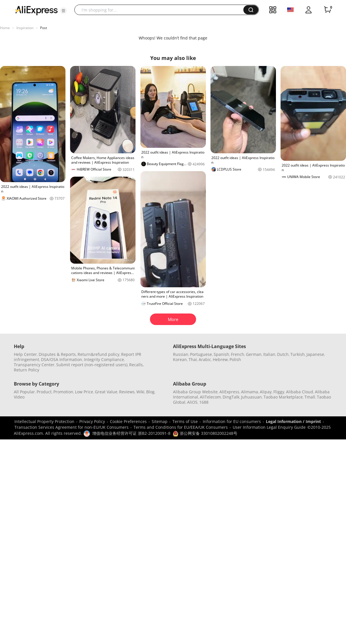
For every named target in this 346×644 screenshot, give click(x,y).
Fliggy (279, 392)
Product (44, 392)
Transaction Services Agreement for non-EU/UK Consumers (72, 427)
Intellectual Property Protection (44, 421)
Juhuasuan (251, 397)
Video (19, 397)
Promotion (63, 392)
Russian (181, 354)
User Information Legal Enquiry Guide (269, 427)
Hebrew (220, 359)
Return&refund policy (98, 354)
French (238, 354)
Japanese (315, 354)
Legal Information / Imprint (293, 421)
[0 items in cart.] (328, 10)
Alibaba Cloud (300, 392)
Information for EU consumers (232, 421)
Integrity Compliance (104, 359)
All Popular (24, 392)
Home (5, 28)
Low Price (84, 392)
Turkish (298, 354)
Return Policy (27, 370)
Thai (193, 359)
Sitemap (160, 421)
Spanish (221, 354)
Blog (150, 392)
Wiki (140, 392)
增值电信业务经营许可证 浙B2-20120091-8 (131, 433)
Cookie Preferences (128, 421)
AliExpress (229, 392)
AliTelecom (210, 397)
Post (44, 28)
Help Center (25, 354)
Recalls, (137, 365)
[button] (63, 11)
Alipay (266, 392)
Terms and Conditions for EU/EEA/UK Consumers (181, 427)
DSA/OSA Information (62, 359)
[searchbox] (161, 10)
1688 (204, 402)
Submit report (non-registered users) (92, 365)
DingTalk (231, 397)
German (254, 354)
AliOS (192, 402)
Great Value (106, 392)
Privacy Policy (92, 421)
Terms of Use (185, 421)
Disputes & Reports (57, 354)
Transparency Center (34, 365)
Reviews (127, 392)
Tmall (310, 397)
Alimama (250, 392)
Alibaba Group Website (195, 392)
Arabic (205, 359)
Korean (180, 359)
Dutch (283, 354)
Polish (235, 359)
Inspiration (25, 28)
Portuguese (201, 354)
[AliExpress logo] (36, 10)
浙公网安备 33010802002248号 (205, 433)
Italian (269, 354)
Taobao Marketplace (283, 397)
